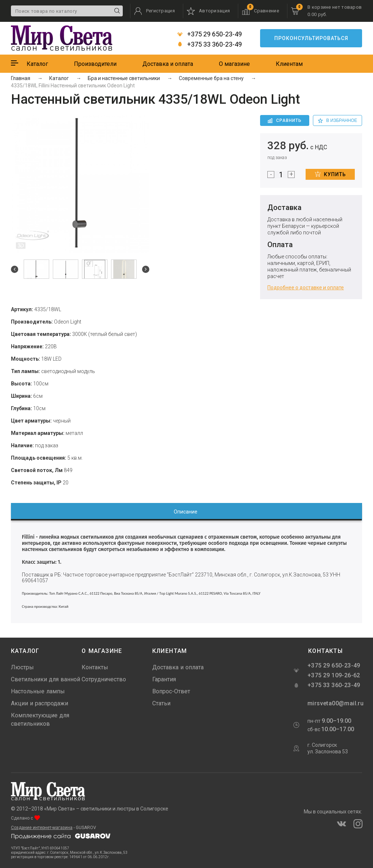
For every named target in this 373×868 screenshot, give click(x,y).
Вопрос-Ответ (171, 691)
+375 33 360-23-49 (209, 44)
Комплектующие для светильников (40, 720)
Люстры (22, 667)
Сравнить (285, 120)
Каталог (37, 64)
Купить (330, 174)
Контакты (95, 667)
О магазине (234, 64)
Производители (95, 64)
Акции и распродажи (40, 703)
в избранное (338, 120)
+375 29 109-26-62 (334, 675)
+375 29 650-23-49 (209, 34)
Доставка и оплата (168, 64)
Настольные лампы (38, 691)
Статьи (161, 703)
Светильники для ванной (46, 679)
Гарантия (164, 679)
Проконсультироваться (311, 38)
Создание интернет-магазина (42, 828)
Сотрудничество (104, 679)
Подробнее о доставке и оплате (306, 288)
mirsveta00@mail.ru (335, 703)
